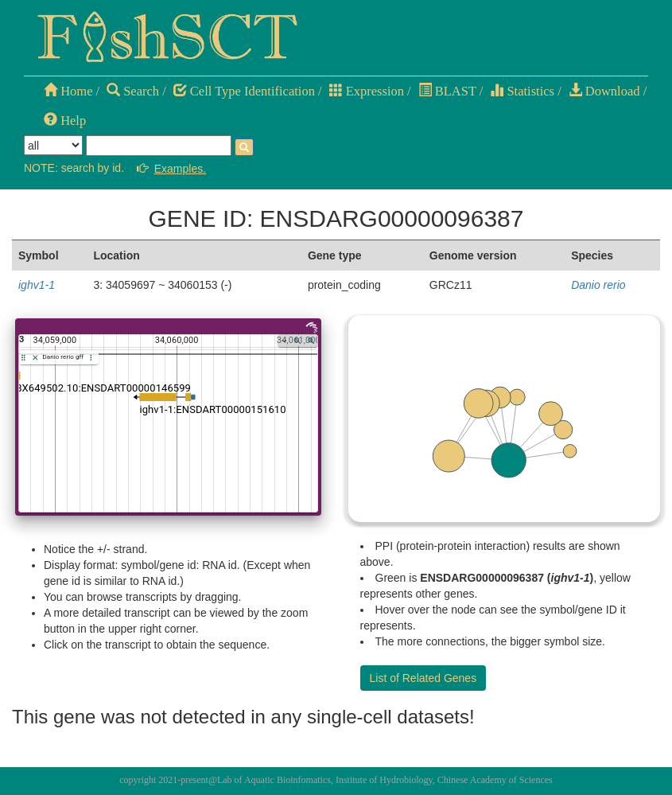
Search (133, 91)
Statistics (522, 91)
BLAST (447, 91)
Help (65, 121)
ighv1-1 (37, 285)
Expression (367, 91)
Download (604, 91)
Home (68, 91)
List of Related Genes (423, 678)
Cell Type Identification (244, 91)
